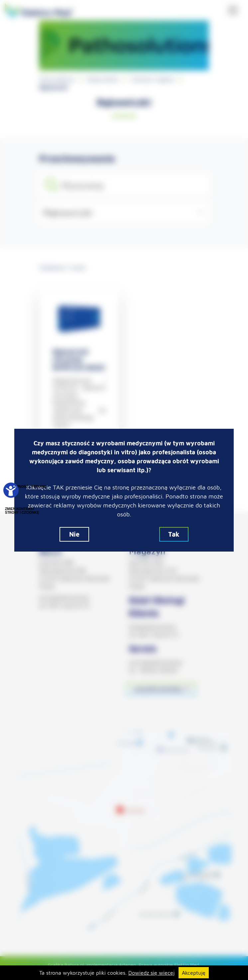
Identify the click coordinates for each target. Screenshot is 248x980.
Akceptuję (194, 973)
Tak (174, 534)
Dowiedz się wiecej (151, 973)
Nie (74, 534)
